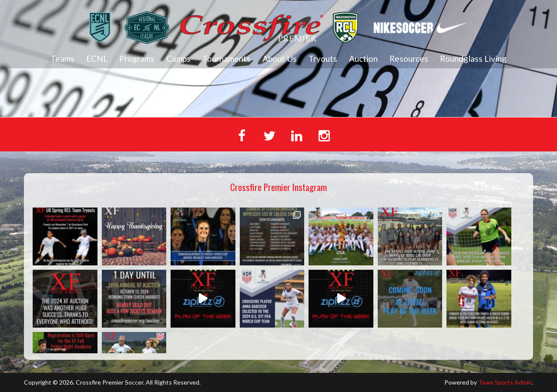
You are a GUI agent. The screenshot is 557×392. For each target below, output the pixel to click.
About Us (280, 59)
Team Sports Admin (505, 382)
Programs (137, 59)
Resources (409, 59)
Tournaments (226, 59)
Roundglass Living (473, 59)
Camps (178, 59)
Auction (363, 59)
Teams (62, 59)
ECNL (97, 59)
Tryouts (323, 59)
